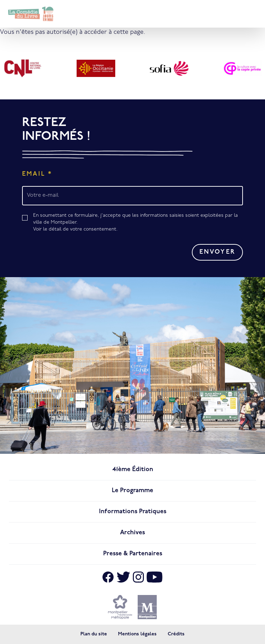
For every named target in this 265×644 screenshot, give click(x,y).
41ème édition (133, 470)
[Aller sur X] (123, 577)
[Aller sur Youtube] (155, 577)
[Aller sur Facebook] (108, 577)
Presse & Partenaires (133, 554)
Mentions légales (137, 634)
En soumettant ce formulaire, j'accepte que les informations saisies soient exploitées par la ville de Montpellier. (138, 223)
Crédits (176, 634)
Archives (132, 533)
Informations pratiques (133, 512)
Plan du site (94, 634)
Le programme (132, 491)
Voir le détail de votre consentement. (75, 229)
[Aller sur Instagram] (138, 577)
